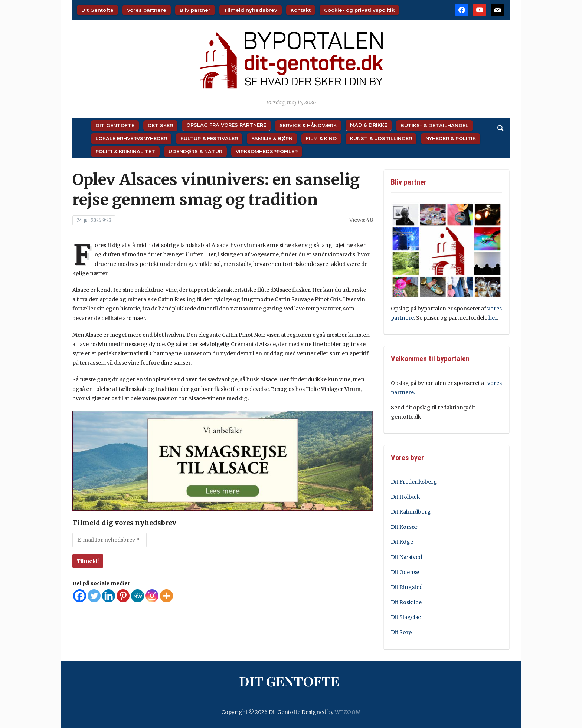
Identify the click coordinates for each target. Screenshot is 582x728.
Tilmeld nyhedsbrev (251, 10)
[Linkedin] (109, 596)
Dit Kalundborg (411, 512)
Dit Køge (402, 542)
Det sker (160, 125)
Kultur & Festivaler (209, 138)
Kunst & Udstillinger (381, 138)
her (493, 318)
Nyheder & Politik (451, 138)
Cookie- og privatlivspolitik (359, 10)
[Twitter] (94, 596)
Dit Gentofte (97, 10)
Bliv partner (195, 10)
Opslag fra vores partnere (226, 125)
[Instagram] (152, 596)
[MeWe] (138, 596)
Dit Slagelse (406, 617)
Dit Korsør (404, 527)
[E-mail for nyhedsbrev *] (109, 540)
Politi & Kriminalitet (125, 151)
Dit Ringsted (407, 587)
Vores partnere (147, 10)
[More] (166, 596)
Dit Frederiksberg (414, 482)
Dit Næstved (406, 557)
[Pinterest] (123, 596)
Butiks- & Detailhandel (434, 125)
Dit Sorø (401, 632)
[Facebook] (80, 596)
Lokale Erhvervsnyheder (131, 138)
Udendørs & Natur (195, 151)
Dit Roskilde (406, 602)
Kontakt (301, 10)
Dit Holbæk (406, 497)
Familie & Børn (272, 138)
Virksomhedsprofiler (267, 151)
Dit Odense (405, 572)
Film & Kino (321, 138)
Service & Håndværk (308, 125)
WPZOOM (348, 712)
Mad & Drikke (369, 125)
